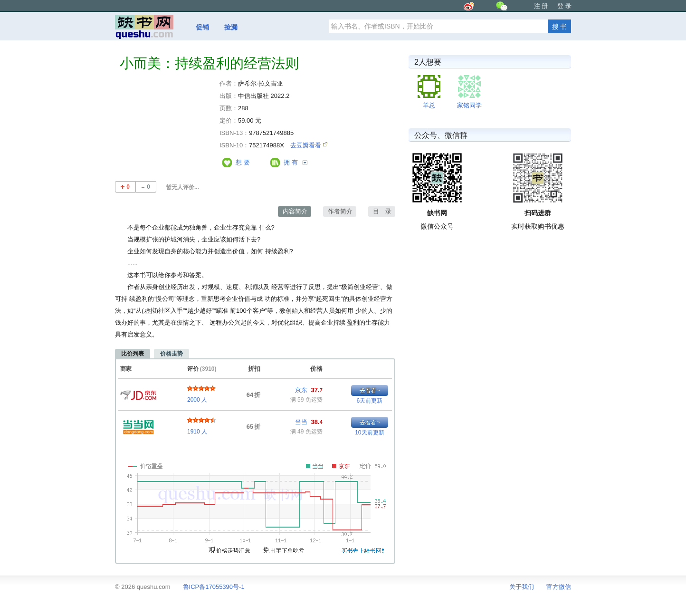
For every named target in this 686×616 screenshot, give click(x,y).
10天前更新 (369, 433)
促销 (202, 27)
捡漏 (231, 27)
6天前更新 (370, 401)
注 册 (541, 6)
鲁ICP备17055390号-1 (214, 587)
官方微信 (559, 587)
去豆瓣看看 (307, 145)
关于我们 (522, 587)
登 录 (564, 6)
